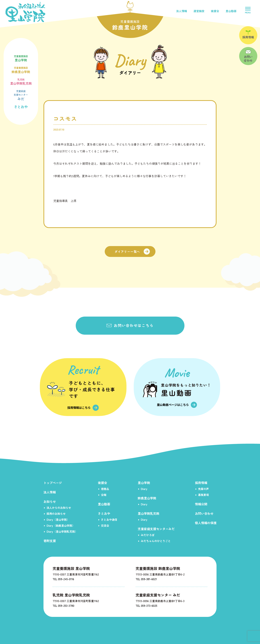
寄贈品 (105, 489)
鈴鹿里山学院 (21, 70)
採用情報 (201, 483)
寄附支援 (50, 541)
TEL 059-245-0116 (63, 579)
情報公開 (201, 504)
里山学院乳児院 (21, 81)
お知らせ (50, 501)
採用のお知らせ (56, 514)
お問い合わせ (204, 513)
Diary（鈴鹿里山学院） (61, 525)
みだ (21, 95)
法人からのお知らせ (59, 508)
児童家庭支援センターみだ (156, 529)
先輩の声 (203, 489)
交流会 (105, 525)
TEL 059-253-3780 (63, 606)
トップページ (53, 483)
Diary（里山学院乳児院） (62, 531)
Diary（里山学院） (58, 520)
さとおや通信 (109, 520)
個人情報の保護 (206, 523)
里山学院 (21, 58)
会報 (104, 495)
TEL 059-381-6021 (146, 579)
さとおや (21, 107)
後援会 (215, 11)
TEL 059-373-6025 (146, 606)
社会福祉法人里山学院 (25, 12)
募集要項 (203, 495)
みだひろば (148, 535)
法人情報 (182, 11)
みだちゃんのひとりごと (156, 541)
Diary (144, 489)
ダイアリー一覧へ (127, 251)
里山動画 (231, 11)
